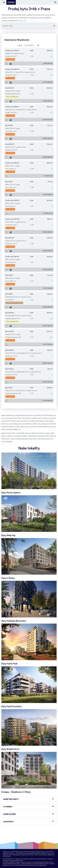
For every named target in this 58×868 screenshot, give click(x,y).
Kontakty (9, 822)
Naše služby (10, 814)
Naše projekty (11, 799)
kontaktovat (21, 21)
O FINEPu (8, 807)
